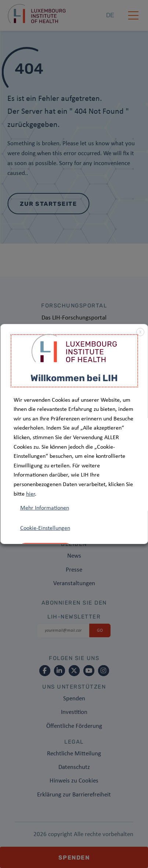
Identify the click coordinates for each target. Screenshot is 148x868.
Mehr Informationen (44, 508)
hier (30, 494)
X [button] (140, 332)
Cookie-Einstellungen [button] (45, 528)
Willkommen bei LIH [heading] (74, 378)
